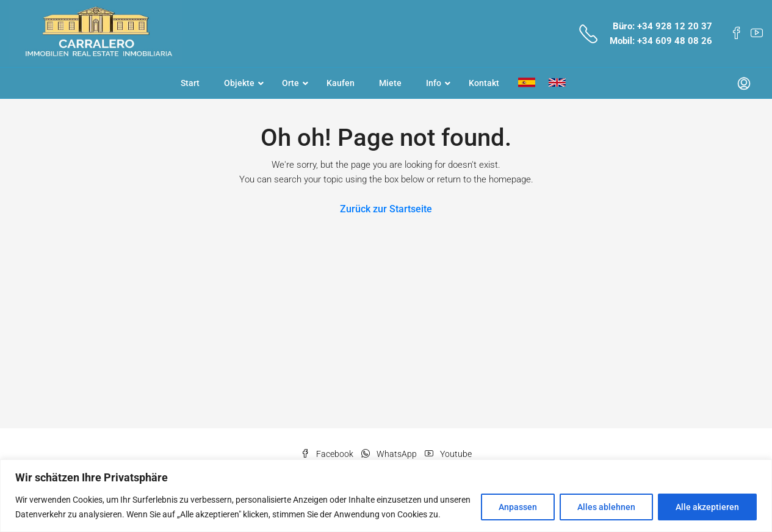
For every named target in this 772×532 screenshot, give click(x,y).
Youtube (448, 454)
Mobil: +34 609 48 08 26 (661, 41)
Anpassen (518, 507)
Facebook (328, 454)
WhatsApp (390, 454)
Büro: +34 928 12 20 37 (662, 26)
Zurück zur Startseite (386, 209)
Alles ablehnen (606, 507)
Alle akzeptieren (707, 507)
